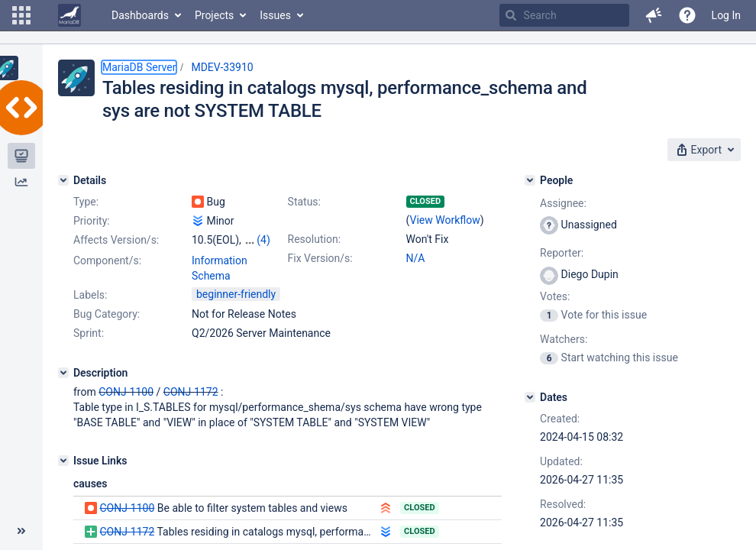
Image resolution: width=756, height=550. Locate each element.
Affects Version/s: (116, 240)
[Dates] (530, 397)
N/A (416, 258)
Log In (726, 15)
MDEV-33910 (222, 67)
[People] (530, 180)
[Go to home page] (69, 15)
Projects (214, 15)
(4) (263, 240)
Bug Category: (107, 314)
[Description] (63, 373)
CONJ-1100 (126, 392)
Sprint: (89, 333)
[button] (21, 15)
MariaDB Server (139, 67)
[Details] (63, 180)
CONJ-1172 (191, 392)
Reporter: (562, 253)
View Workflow (445, 220)
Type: (86, 202)
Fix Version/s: (320, 258)
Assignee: (563, 203)
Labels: (90, 295)
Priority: (92, 221)
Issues (275, 15)
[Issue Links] (63, 461)
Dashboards (140, 15)
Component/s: (107, 260)
